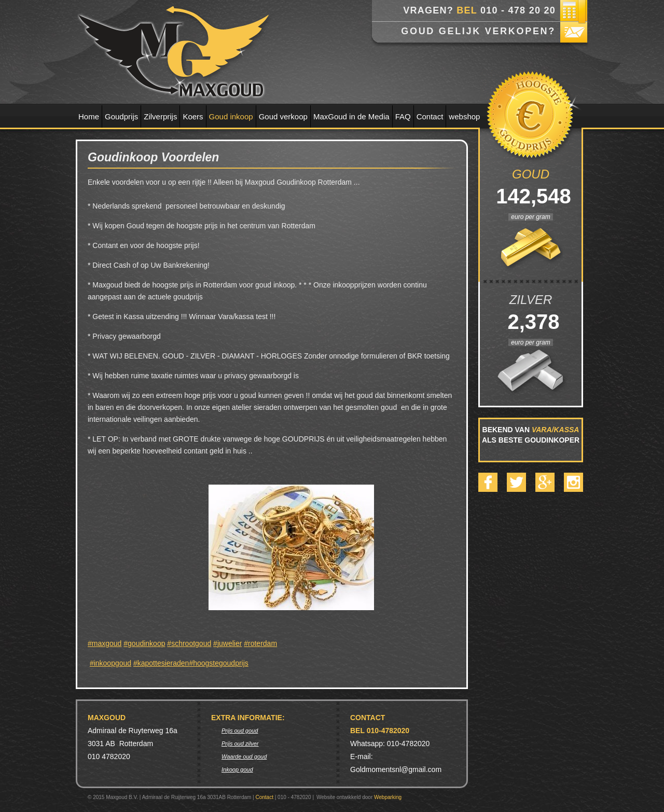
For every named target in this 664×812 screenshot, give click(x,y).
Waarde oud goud (244, 756)
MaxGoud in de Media (351, 116)
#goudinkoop (144, 643)
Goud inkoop (231, 116)
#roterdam (260, 643)
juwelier (230, 643)
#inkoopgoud (110, 663)
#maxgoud (105, 643)
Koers (193, 116)
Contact (430, 116)
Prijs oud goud (240, 731)
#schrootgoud (189, 643)
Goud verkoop (283, 116)
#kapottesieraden (161, 663)
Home (89, 116)
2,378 (530, 322)
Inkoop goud (237, 769)
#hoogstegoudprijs (218, 663)
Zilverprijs (160, 116)
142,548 (531, 196)
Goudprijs (121, 116)
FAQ (403, 116)
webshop (464, 116)
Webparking (388, 797)
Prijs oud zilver (240, 744)
